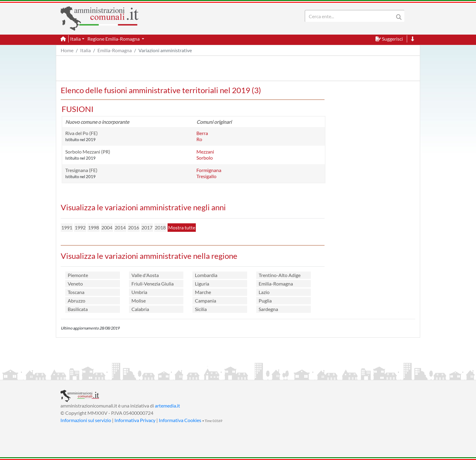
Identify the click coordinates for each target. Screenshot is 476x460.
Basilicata (78, 309)
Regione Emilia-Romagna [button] (114, 39)
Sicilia (201, 309)
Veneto (75, 284)
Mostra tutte (182, 227)
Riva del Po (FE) (82, 133)
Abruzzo (76, 301)
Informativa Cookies (180, 420)
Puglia (265, 301)
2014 (120, 227)
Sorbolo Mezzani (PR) (88, 152)
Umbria (139, 292)
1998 (93, 227)
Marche (203, 292)
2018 (160, 227)
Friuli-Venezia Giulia (153, 284)
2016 (134, 227)
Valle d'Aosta (145, 275)
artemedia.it (167, 406)
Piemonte (78, 275)
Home (67, 50)
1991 (67, 227)
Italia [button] (75, 39)
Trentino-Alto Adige (280, 275)
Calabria (140, 309)
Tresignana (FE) (81, 170)
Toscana (76, 292)
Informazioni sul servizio (86, 420)
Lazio (264, 292)
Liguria (202, 284)
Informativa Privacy (135, 420)
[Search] (351, 16)
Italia (85, 50)
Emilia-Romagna (115, 50)
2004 (107, 227)
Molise (139, 301)
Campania (206, 301)
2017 (147, 227)
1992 (80, 227)
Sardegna (268, 309)
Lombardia (206, 275)
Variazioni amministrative (165, 50)
